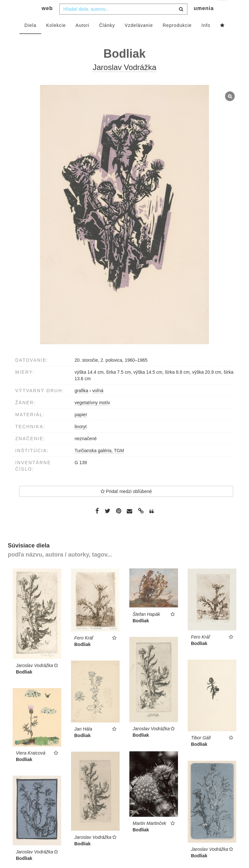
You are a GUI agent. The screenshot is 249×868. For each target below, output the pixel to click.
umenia (204, 21)
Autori (83, 38)
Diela (30, 38)
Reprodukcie (177, 38)
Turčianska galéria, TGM (99, 463)
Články (107, 38)
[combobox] (123, 22)
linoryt (81, 439)
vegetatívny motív (92, 415)
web (47, 21)
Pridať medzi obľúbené (126, 504)
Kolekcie (56, 38)
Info (206, 38)
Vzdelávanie (139, 38)
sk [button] (223, 10)
